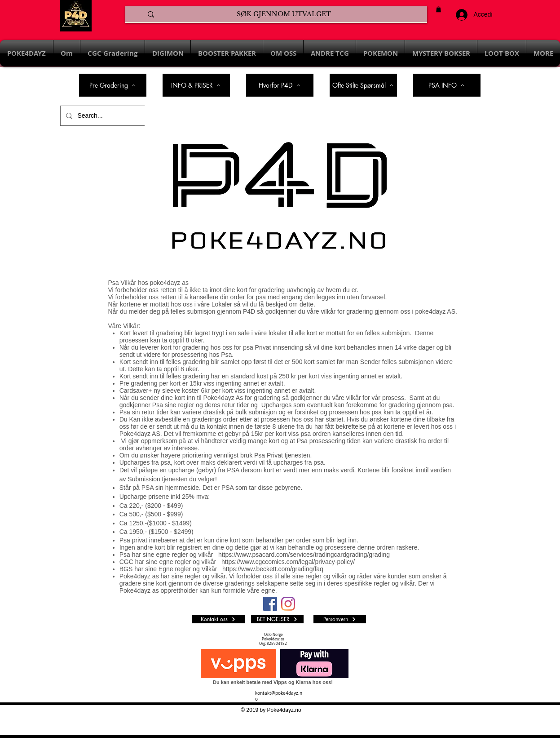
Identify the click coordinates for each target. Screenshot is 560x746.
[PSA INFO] (447, 85)
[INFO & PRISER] (196, 85)
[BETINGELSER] (277, 619)
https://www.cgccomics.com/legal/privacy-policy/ (288, 562)
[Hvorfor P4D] (280, 85)
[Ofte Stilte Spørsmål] (363, 85)
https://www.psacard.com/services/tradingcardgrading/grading (304, 555)
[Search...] (102, 116)
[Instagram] (288, 604)
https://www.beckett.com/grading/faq (273, 569)
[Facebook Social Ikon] (270, 604)
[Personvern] (340, 619)
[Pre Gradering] (113, 85)
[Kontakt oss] (218, 619)
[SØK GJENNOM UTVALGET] (284, 14)
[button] (439, 9)
